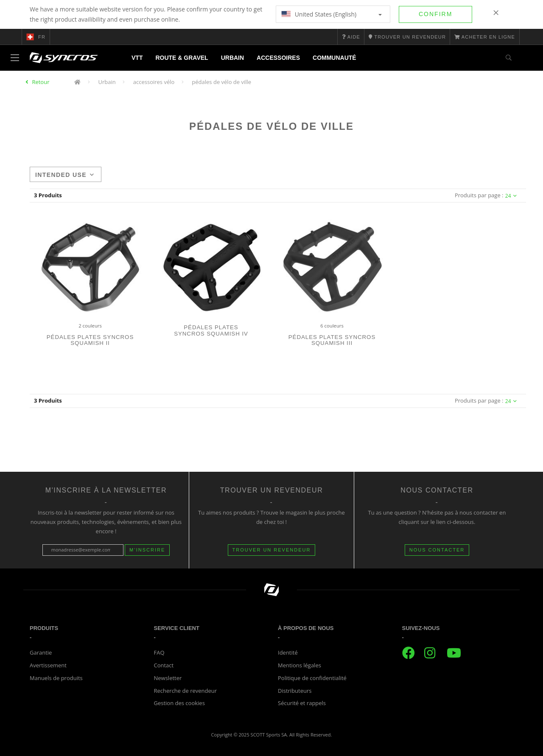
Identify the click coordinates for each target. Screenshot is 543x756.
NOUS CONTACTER (437, 550)
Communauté (334, 58)
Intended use (65, 175)
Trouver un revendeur (272, 550)
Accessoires (278, 58)
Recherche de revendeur (186, 691)
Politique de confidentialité (312, 678)
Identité (288, 652)
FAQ (159, 652)
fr (36, 37)
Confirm (435, 14)
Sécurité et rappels (302, 703)
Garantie (41, 652)
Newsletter (168, 678)
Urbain (232, 58)
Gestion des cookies (179, 703)
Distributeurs (295, 691)
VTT (137, 58)
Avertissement (48, 665)
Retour (41, 82)
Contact (164, 665)
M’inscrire (147, 550)
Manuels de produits (56, 678)
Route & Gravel (182, 58)
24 (511, 196)
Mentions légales (299, 665)
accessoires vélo (154, 82)
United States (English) (332, 14)
